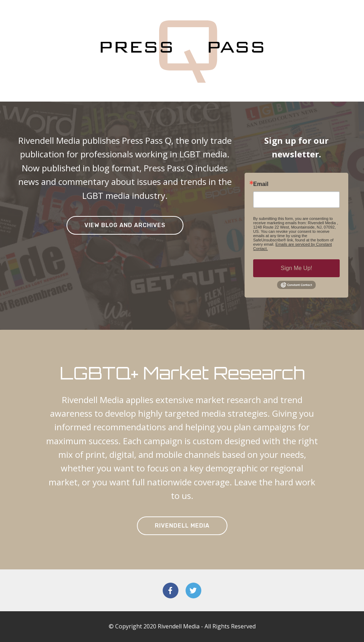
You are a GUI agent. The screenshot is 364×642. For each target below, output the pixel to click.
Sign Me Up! (296, 268)
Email (261, 184)
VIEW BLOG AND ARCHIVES (125, 225)
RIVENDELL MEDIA (182, 526)
